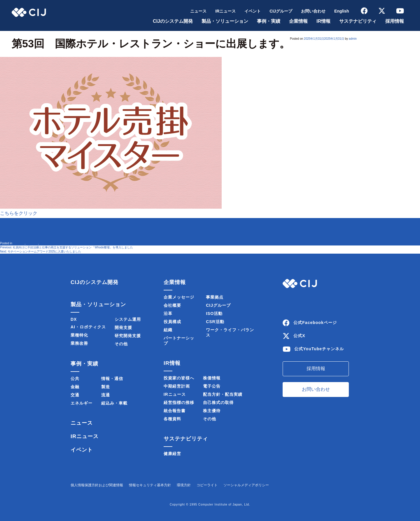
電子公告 (212, 386)
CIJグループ (281, 11)
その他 (121, 344)
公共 (75, 379)
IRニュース (225, 11)
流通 (106, 395)
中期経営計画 (177, 386)
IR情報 (323, 21)
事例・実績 (269, 21)
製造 (106, 387)
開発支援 (123, 327)
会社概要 (172, 305)
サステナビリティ (358, 21)
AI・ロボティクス (88, 327)
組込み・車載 (114, 403)
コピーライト (207, 485)
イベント (253, 11)
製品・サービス (50, 243)
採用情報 (395, 21)
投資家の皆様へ (179, 378)
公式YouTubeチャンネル (319, 349)
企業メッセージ (179, 297)
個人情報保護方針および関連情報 (97, 485)
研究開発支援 (128, 336)
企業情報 (298, 21)
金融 (75, 387)
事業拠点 (215, 297)
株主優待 (212, 411)
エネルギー (82, 403)
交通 (75, 395)
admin (353, 39)
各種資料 (172, 419)
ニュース (198, 11)
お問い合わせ (313, 11)
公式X (299, 336)
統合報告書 (175, 411)
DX (74, 319)
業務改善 (79, 343)
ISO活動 (214, 313)
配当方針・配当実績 (223, 394)
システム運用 (128, 319)
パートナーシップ (179, 341)
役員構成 (172, 322)
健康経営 (172, 454)
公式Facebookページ (315, 323)
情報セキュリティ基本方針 (150, 485)
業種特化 (79, 335)
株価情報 (212, 378)
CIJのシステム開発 (173, 21)
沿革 (168, 313)
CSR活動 (215, 322)
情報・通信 (112, 379)
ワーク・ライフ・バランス (230, 332)
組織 (168, 330)
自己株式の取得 (218, 402)
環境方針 (184, 485)
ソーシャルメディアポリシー (246, 485)
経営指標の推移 (179, 402)
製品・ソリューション (225, 21)
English (342, 11)
